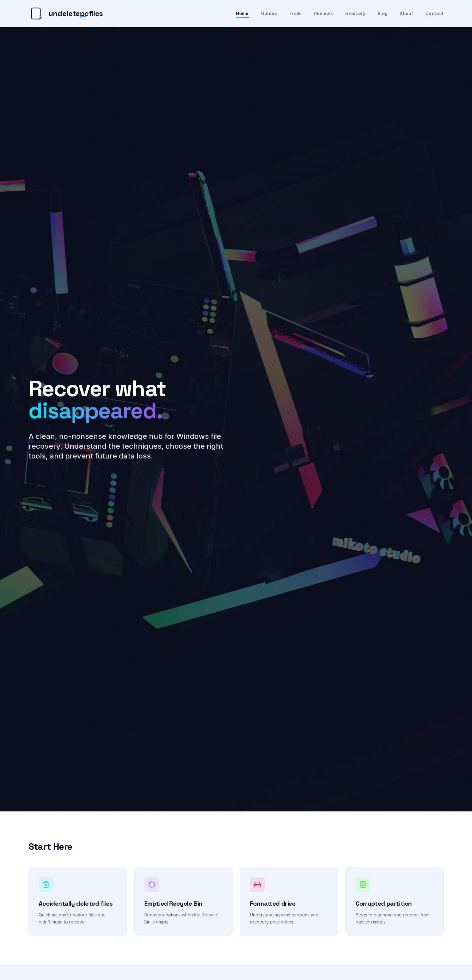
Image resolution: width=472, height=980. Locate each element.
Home (242, 14)
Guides (269, 13)
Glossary (355, 13)
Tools (296, 13)
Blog (383, 13)
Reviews (324, 13)
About (406, 13)
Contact (434, 13)
